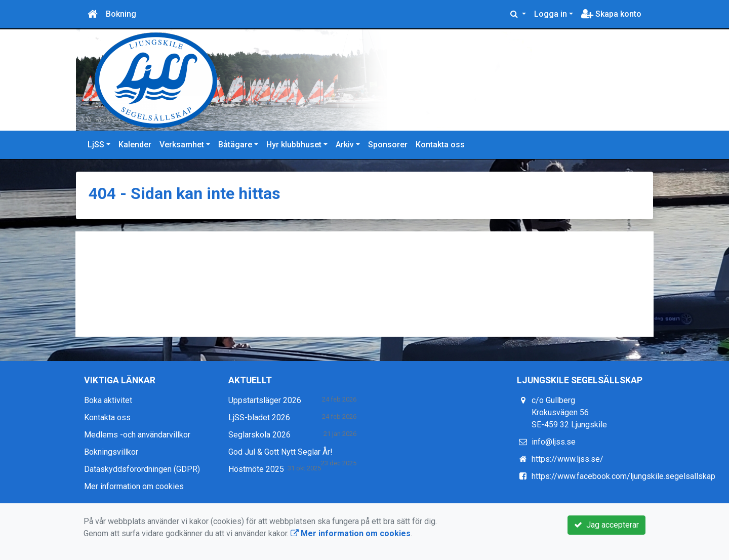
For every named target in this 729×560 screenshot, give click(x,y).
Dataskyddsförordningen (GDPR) (142, 469)
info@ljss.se (554, 442)
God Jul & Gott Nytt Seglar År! (280, 452)
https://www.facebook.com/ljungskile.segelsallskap (623, 476)
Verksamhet (182, 145)
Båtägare (235, 145)
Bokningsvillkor (111, 452)
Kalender (135, 145)
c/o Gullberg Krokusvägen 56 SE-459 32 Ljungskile (569, 412)
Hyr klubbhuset (294, 145)
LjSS (96, 145)
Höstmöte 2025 (256, 469)
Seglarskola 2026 (259, 435)
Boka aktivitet (108, 400)
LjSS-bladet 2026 (259, 417)
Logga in (551, 14)
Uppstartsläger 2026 (265, 400)
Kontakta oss (440, 145)
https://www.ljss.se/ (568, 459)
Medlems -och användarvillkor (137, 435)
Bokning (121, 14)
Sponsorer (388, 145)
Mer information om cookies (134, 486)
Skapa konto (611, 14)
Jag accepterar (606, 525)
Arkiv (345, 145)
